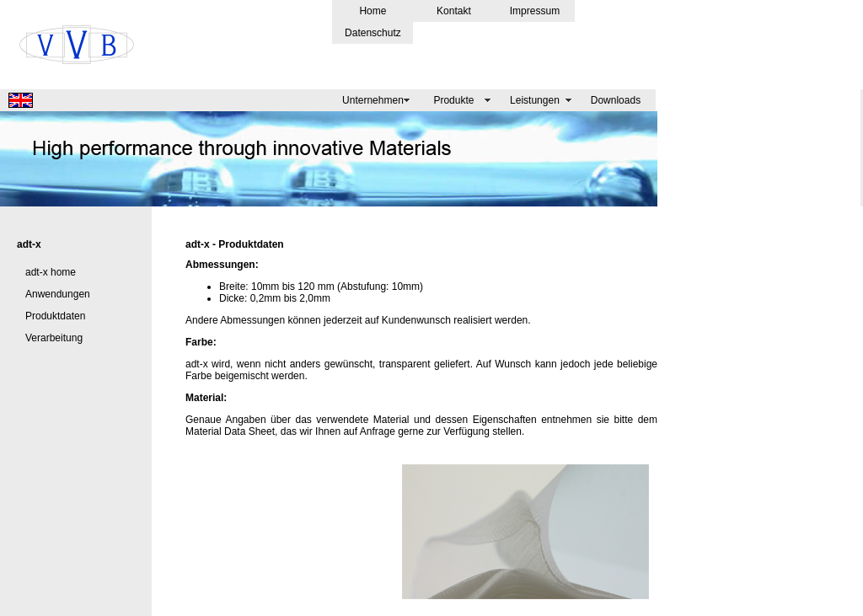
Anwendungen (58, 294)
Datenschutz (373, 33)
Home (373, 11)
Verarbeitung (54, 338)
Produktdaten (55, 316)
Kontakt (454, 11)
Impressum (535, 11)
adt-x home (51, 272)
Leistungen (535, 100)
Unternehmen (373, 100)
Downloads (616, 100)
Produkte (453, 100)
